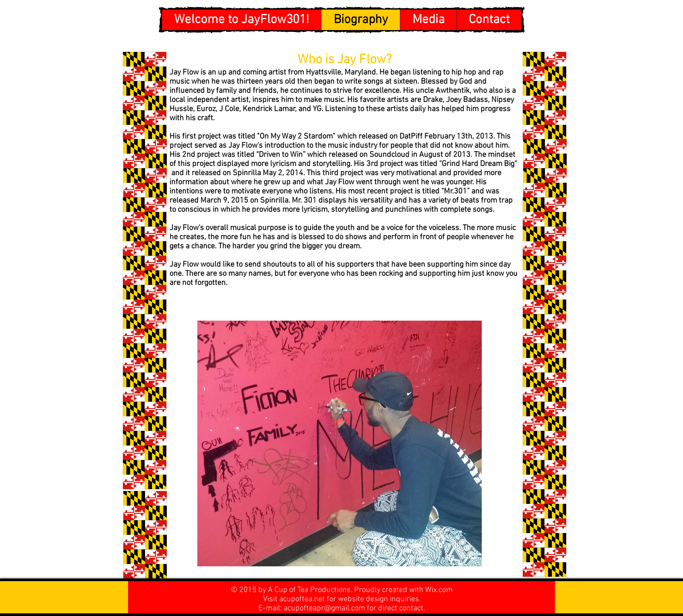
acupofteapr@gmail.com (324, 608)
